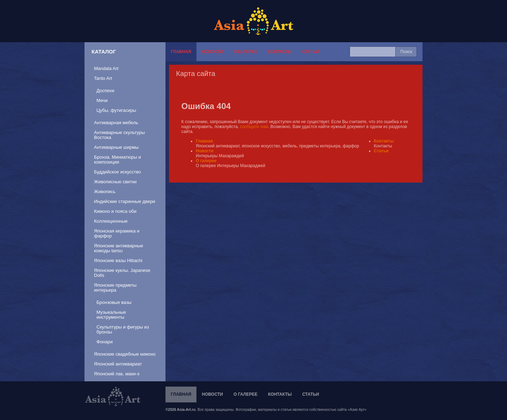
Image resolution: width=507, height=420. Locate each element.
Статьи (311, 52)
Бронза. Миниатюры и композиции (117, 160)
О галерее (245, 52)
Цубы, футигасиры (116, 110)
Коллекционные (111, 221)
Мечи (102, 100)
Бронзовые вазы (114, 302)
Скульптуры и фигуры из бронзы (123, 329)
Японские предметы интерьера (115, 288)
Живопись (105, 192)
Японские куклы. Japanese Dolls (122, 273)
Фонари (105, 342)
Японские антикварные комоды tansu (118, 248)
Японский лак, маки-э (117, 374)
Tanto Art (103, 78)
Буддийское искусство (117, 172)
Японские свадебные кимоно (125, 354)
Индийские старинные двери (125, 201)
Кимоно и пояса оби (115, 211)
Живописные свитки (115, 182)
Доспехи (105, 91)
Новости (212, 52)
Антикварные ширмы (116, 147)
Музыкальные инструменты (111, 315)
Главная (181, 52)
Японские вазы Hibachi (118, 260)
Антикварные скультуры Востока (119, 135)
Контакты (280, 52)
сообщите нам (254, 127)
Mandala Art (106, 68)
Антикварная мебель (116, 123)
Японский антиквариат (118, 364)
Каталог (104, 52)
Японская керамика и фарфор (117, 233)
